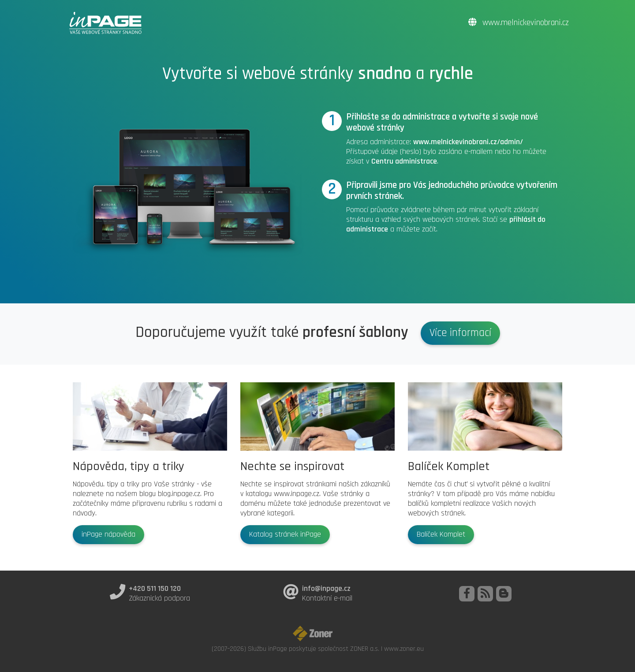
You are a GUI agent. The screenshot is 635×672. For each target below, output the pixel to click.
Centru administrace (404, 161)
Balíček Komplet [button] (441, 534)
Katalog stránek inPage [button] (285, 534)
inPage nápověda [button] (108, 534)
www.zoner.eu (404, 649)
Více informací (460, 333)
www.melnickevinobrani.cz (519, 23)
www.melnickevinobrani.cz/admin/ (468, 142)
